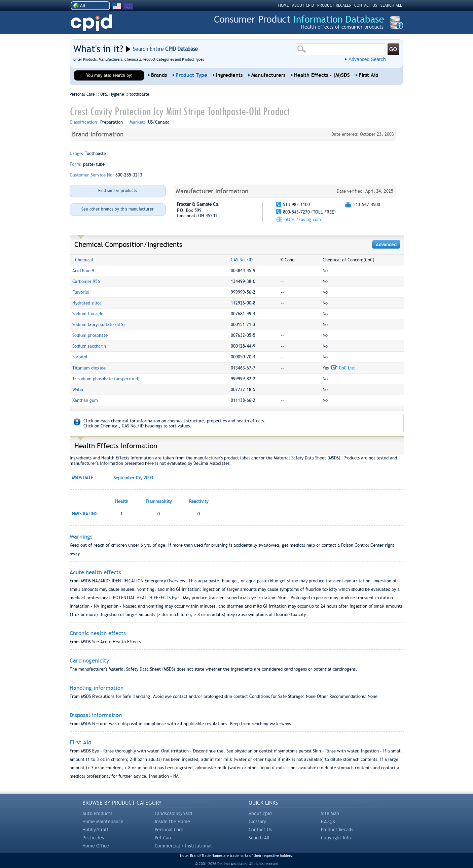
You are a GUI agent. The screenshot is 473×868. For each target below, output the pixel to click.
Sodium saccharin (89, 346)
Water (78, 390)
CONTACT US (366, 5)
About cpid (260, 813)
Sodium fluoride (88, 314)
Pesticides (93, 838)
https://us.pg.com (303, 219)
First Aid (369, 75)
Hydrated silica (87, 303)
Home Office (96, 846)
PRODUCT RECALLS (334, 5)
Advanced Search (367, 59)
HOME (283, 5)
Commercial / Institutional (183, 846)
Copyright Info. (337, 838)
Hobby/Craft (96, 830)
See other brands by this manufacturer (118, 209)
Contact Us (260, 830)
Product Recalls (337, 830)
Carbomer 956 (86, 281)
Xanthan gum (85, 400)
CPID (91, 23)
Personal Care (169, 830)
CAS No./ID (242, 260)
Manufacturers (268, 75)
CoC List (343, 368)
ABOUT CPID (303, 5)
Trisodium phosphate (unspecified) (106, 379)
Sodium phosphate (90, 335)
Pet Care (164, 838)
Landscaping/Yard (173, 813)
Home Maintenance (103, 822)
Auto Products (97, 813)
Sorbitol (80, 357)
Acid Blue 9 (83, 271)
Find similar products (118, 191)
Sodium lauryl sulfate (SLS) (99, 325)
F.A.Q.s (328, 822)
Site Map (330, 813)
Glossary (257, 822)
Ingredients (229, 75)
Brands (159, 75)
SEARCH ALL (391, 5)
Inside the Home (172, 822)
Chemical (84, 260)
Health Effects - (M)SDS (322, 75)
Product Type (191, 75)
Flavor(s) (81, 292)
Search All (259, 838)
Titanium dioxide (89, 368)
